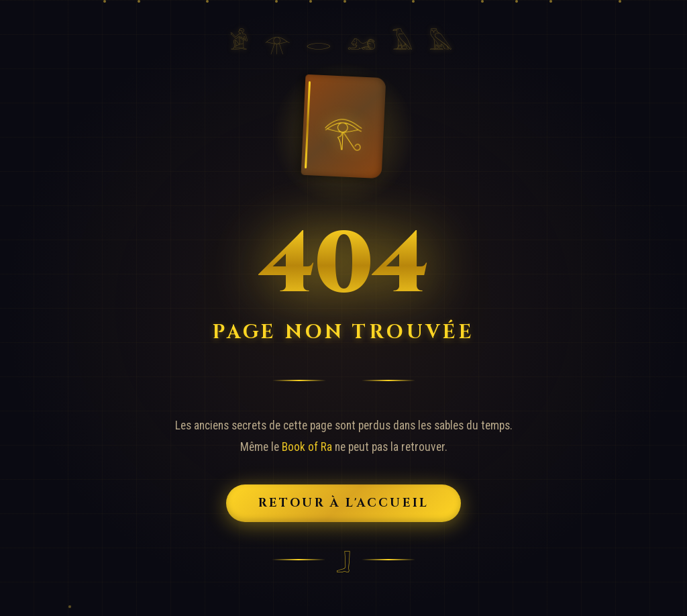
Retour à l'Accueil (344, 503)
